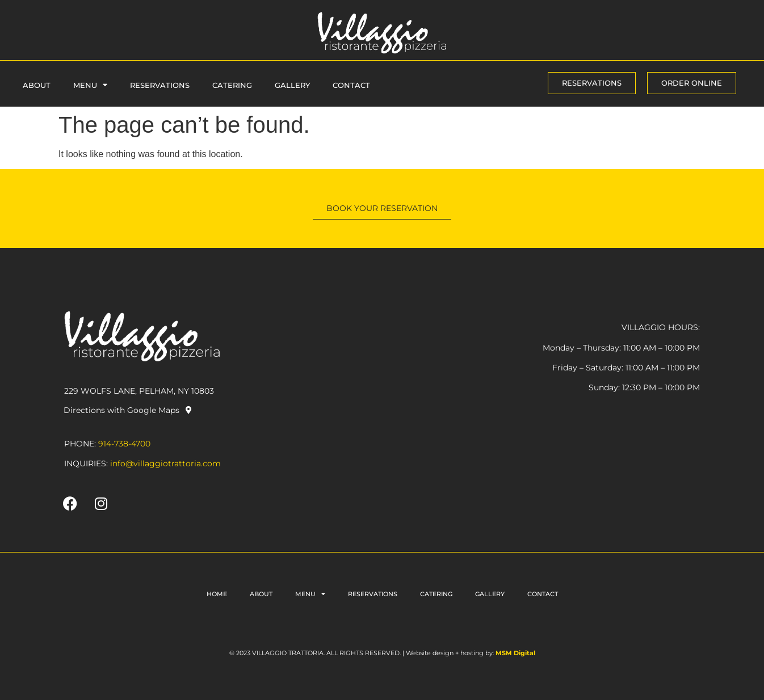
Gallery (292, 85)
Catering (232, 85)
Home (217, 594)
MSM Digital (515, 653)
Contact (351, 85)
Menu (90, 85)
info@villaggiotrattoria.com (165, 463)
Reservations (160, 85)
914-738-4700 (124, 444)
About (37, 85)
